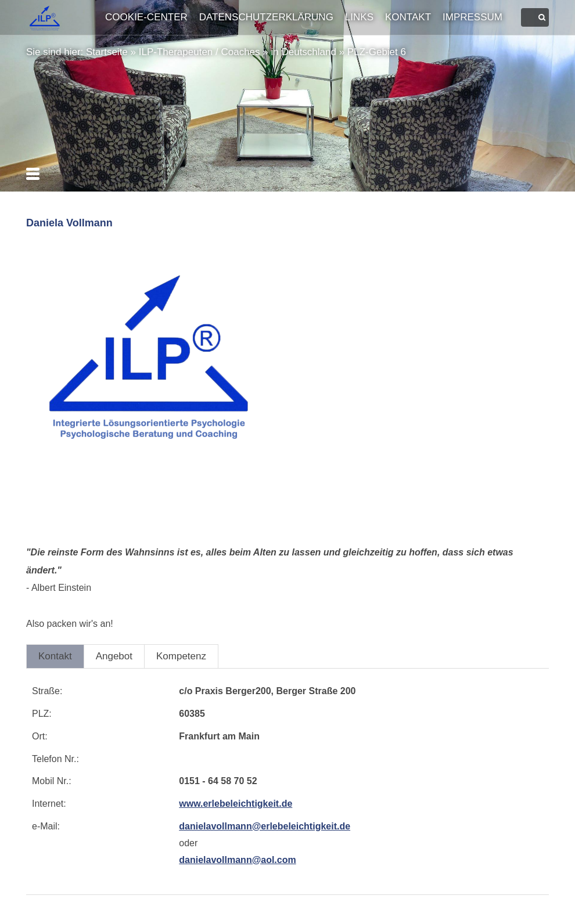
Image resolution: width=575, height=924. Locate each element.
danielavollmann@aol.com (237, 860)
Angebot (114, 656)
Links (359, 17)
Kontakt (408, 17)
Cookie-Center (146, 17)
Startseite (107, 52)
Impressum (472, 17)
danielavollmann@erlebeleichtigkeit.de (265, 826)
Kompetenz (181, 656)
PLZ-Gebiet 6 (377, 52)
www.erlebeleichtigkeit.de (236, 804)
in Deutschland (303, 52)
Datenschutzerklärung (266, 17)
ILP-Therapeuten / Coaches (200, 52)
